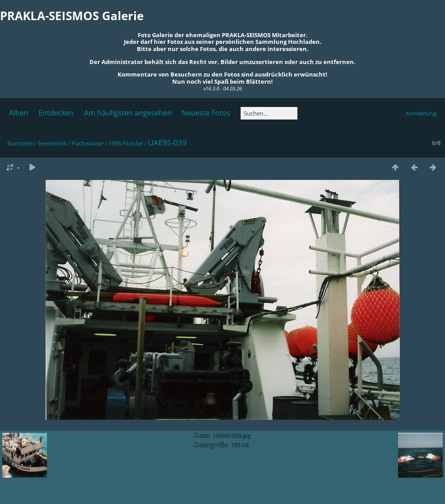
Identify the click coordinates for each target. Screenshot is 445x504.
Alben (19, 113)
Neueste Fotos (206, 113)
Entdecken (56, 113)
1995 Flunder (126, 143)
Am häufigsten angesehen (128, 113)
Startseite (20, 143)
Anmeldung (421, 113)
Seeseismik (52, 143)
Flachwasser (88, 143)
